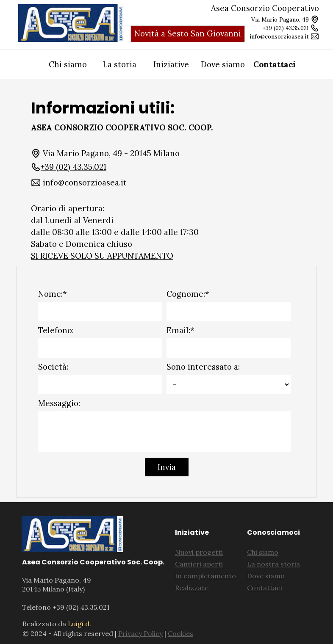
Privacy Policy (140, 633)
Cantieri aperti (199, 564)
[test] (188, 34)
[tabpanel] (71, 23)
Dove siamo (223, 64)
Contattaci (275, 64)
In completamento (205, 576)
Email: (180, 330)
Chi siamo (68, 64)
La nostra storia (273, 564)
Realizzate (192, 588)
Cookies (180, 633)
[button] (69, 167)
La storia (120, 64)
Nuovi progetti (199, 552)
